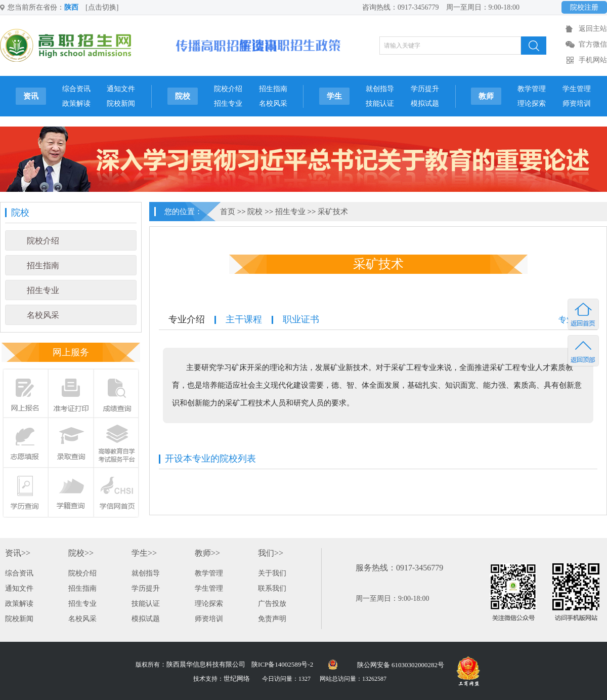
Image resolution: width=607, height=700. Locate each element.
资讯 (31, 96)
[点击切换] (102, 7)
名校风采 (273, 104)
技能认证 (380, 104)
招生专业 (228, 104)
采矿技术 (333, 212)
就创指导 (380, 89)
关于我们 (272, 573)
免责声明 (272, 619)
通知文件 (121, 89)
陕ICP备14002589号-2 (282, 664)
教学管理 (532, 89)
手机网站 (593, 60)
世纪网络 (237, 678)
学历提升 (425, 89)
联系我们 (272, 588)
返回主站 (593, 29)
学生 (334, 96)
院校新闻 (121, 104)
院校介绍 (228, 89)
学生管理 (577, 89)
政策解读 (76, 104)
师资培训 (577, 104)
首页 (228, 212)
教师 (486, 96)
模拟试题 (425, 104)
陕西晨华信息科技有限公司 (206, 664)
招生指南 (273, 89)
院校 (183, 96)
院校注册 (584, 7)
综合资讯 (76, 89)
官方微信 (593, 44)
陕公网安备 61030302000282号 (401, 665)
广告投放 (272, 604)
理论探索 (532, 104)
